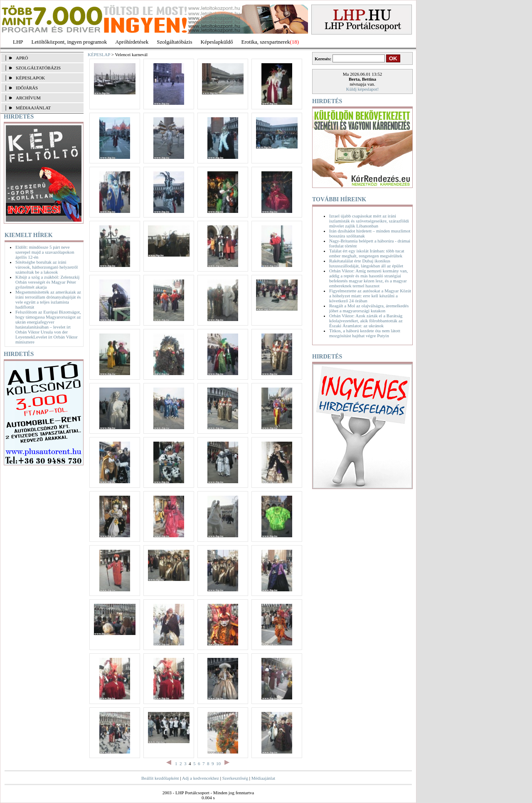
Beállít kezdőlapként (160, 778)
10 (218, 763)
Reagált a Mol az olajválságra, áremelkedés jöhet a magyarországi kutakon (369, 308)
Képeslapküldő (217, 42)
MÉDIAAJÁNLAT (33, 108)
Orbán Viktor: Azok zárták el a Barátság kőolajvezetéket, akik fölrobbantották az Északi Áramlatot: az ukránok (366, 321)
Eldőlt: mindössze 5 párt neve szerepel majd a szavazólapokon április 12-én (45, 252)
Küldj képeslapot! (363, 89)
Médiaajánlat (263, 778)
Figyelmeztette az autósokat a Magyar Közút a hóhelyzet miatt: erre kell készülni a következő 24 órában (370, 296)
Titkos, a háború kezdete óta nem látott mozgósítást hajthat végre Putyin (365, 333)
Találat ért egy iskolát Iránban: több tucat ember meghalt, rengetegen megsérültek (367, 253)
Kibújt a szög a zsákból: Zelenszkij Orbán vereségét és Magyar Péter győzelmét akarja (47, 282)
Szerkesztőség (235, 778)
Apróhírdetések (132, 42)
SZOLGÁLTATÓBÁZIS (38, 68)
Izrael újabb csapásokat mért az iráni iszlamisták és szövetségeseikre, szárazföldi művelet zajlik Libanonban (369, 221)
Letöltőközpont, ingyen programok (69, 42)
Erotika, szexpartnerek (266, 42)
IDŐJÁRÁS (27, 88)
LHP (18, 42)
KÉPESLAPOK (30, 78)
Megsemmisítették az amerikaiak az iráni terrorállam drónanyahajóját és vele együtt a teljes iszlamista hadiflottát (48, 299)
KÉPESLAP (99, 54)
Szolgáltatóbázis (174, 42)
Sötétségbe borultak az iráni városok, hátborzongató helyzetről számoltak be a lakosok (47, 267)
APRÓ (22, 58)
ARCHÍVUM (28, 98)
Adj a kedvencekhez (201, 778)
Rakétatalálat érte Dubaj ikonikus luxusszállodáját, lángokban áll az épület (366, 263)
